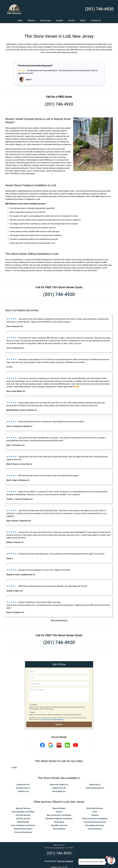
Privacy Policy (46, 713)
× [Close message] (104, 860)
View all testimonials (59, 614)
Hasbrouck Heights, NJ (59, 778)
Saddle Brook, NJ (59, 781)
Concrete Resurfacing (23, 826)
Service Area (46, 21)
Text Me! (34, 698)
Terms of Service (76, 863)
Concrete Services (23, 808)
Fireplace (95, 808)
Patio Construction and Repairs (95, 812)
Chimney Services (23, 812)
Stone (95, 805)
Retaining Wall (23, 815)
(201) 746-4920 (99, 9)
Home (20, 21)
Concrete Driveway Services (95, 815)
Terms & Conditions (58, 713)
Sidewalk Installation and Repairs (59, 812)
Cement (59, 805)
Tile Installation (59, 822)
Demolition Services (59, 819)
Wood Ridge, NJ (59, 785)
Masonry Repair (59, 802)
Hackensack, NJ (23, 778)
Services (32, 21)
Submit (59, 718)
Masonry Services (23, 802)
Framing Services (95, 822)
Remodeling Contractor (95, 819)
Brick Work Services (95, 802)
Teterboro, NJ (23, 785)
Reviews (60, 21)
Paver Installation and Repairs (23, 819)
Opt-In (33, 706)
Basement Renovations (23, 822)
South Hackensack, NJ (95, 781)
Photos (71, 21)
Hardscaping (59, 815)
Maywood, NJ (95, 778)
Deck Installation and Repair (23, 805)
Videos (83, 21)
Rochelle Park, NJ (23, 781)
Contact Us (96, 21)
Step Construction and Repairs (59, 808)
